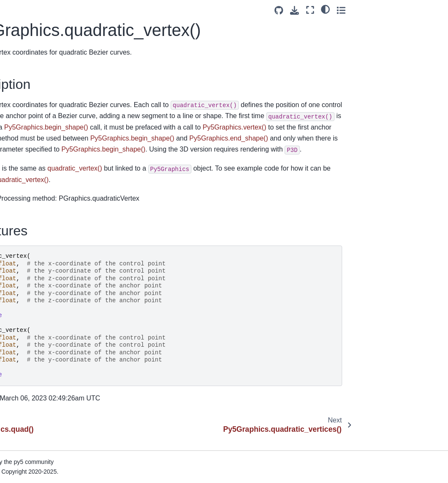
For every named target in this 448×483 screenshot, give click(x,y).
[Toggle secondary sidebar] (433, 10)
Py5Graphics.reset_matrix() (50, 170)
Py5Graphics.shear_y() (44, 426)
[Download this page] (387, 10)
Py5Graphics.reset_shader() (51, 184)
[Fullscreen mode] (402, 10)
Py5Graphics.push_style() (48, 56)
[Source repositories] (371, 10)
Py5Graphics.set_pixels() (47, 359)
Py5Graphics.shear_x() (44, 412)
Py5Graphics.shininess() (46, 439)
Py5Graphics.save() (39, 265)
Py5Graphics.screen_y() (45, 305)
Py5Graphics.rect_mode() (47, 144)
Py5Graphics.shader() (42, 372)
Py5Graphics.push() (40, 29)
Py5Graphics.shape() (41, 386)
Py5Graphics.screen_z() (45, 318)
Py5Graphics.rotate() (41, 197)
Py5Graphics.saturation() (46, 251)
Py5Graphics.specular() (44, 466)
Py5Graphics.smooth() (43, 453)
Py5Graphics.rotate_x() (44, 211)
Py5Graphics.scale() (40, 278)
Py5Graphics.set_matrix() (47, 332)
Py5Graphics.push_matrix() (50, 43)
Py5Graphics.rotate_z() (44, 237)
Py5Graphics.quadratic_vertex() (52, 88)
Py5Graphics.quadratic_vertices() (53, 112)
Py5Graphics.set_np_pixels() (52, 345)
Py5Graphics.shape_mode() (51, 399)
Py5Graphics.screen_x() (45, 291)
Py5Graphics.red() (37, 157)
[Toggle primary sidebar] (113, 10)
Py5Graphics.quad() (40, 69)
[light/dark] (418, 9)
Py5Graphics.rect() (38, 130)
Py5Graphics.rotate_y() (44, 224)
